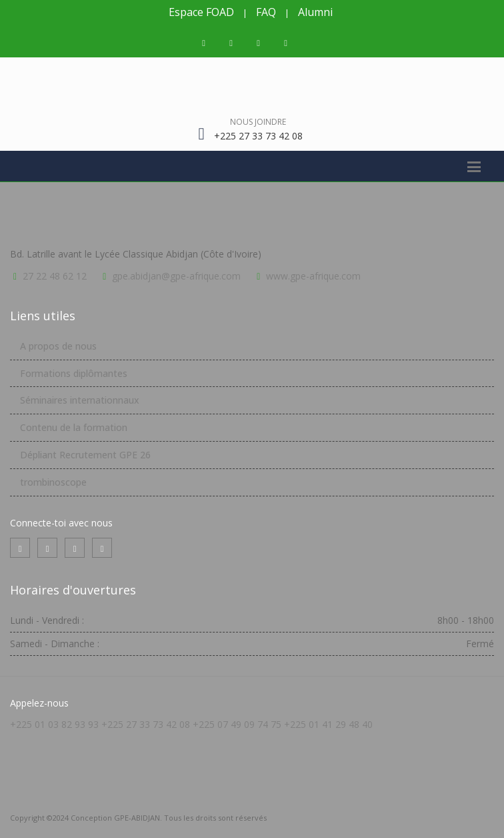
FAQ (266, 12)
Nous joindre (258, 122)
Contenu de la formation (74, 427)
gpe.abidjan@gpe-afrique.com (176, 276)
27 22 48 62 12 (55, 276)
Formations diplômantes (74, 373)
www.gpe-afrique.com (313, 276)
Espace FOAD (201, 12)
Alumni (315, 12)
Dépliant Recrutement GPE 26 (85, 455)
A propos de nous (58, 346)
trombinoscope (53, 482)
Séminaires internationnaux (80, 400)
